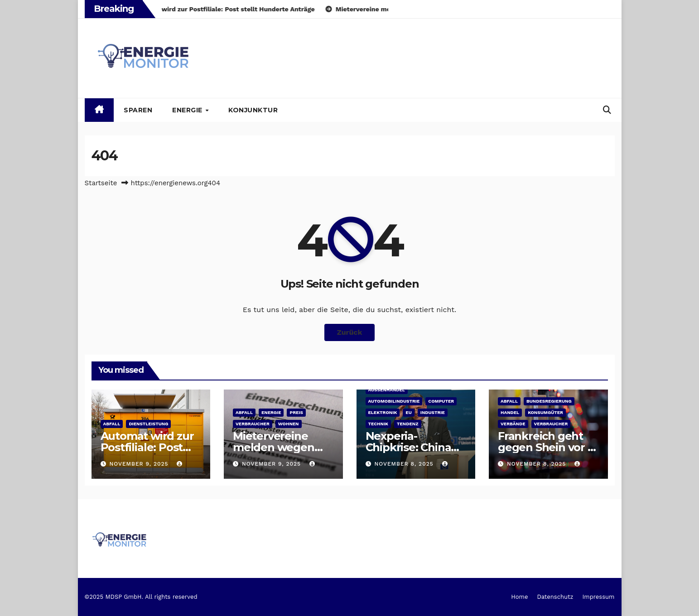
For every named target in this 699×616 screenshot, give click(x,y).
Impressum (598, 597)
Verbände (513, 424)
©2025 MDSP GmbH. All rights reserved (141, 597)
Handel (510, 412)
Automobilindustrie (394, 401)
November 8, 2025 (405, 464)
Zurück (350, 332)
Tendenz (408, 424)
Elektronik (383, 412)
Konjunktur (253, 110)
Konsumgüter (545, 412)
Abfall (112, 424)
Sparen (138, 110)
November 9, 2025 (140, 464)
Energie (188, 110)
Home (519, 597)
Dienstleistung (148, 424)
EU (408, 412)
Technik (378, 424)
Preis (296, 412)
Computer (441, 401)
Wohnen (289, 424)
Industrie (433, 412)
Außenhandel (387, 390)
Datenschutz (555, 597)
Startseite (101, 183)
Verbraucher (253, 424)
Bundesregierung (549, 401)
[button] (607, 110)
